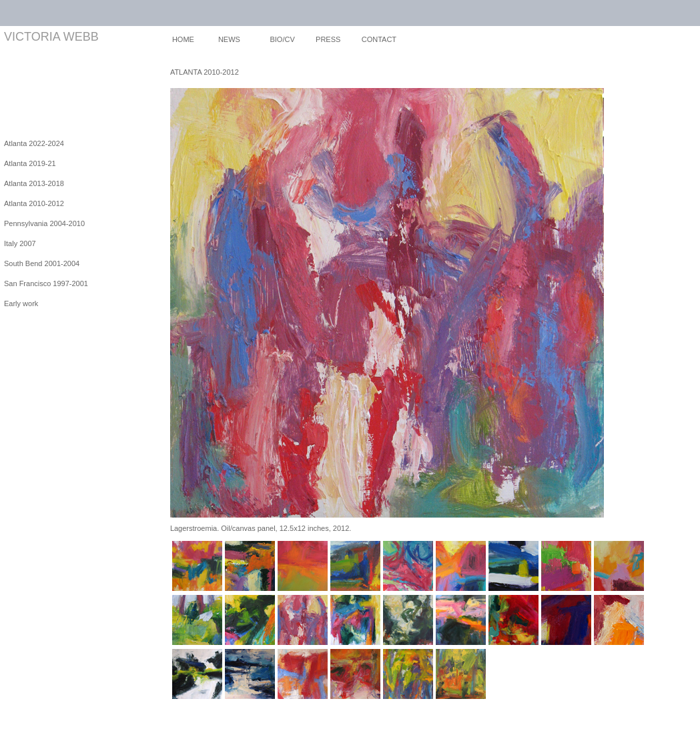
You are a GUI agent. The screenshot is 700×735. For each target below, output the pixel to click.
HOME (183, 39)
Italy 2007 (20, 243)
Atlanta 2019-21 (30, 163)
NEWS (229, 39)
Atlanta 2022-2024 (34, 143)
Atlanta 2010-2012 (34, 203)
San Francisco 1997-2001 (46, 283)
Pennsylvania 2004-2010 (44, 223)
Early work (21, 303)
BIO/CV (282, 39)
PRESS (328, 39)
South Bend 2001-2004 (42, 263)
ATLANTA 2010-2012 (205, 72)
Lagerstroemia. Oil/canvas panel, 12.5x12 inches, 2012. (261, 528)
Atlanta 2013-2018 (34, 183)
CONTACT (379, 39)
